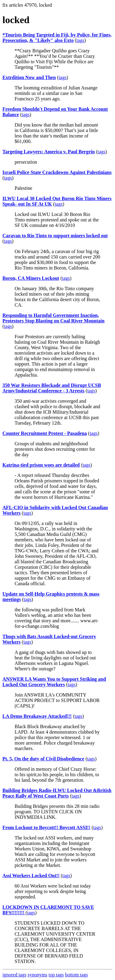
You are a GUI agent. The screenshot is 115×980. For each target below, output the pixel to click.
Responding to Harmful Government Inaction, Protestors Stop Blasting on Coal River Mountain (53, 318)
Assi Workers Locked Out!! (31, 876)
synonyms (38, 975)
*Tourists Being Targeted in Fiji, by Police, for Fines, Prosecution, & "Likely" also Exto (57, 38)
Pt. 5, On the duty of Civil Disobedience (43, 759)
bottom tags (77, 975)
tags (80, 40)
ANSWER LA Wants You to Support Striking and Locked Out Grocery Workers (54, 682)
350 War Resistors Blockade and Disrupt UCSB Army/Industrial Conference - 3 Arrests (52, 388)
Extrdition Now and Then (29, 77)
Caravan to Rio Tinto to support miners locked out (55, 236)
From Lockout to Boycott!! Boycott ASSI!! (46, 827)
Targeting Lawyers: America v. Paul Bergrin (49, 152)
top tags (56, 975)
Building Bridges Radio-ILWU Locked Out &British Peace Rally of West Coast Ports (57, 793)
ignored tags (14, 975)
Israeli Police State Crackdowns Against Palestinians (57, 172)
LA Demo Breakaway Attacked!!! (37, 716)
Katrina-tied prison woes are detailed (41, 465)
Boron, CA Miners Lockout (31, 278)
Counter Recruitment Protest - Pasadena (45, 433)
